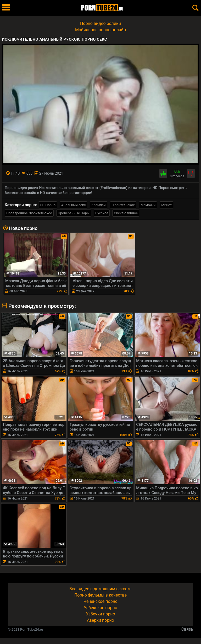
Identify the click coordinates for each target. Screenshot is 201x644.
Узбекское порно (100, 608)
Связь (187, 629)
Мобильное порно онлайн (100, 30)
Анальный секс (73, 205)
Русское (102, 213)
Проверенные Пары (74, 213)
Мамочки (148, 205)
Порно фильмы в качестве (100, 595)
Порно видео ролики (100, 23)
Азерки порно (100, 620)
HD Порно (48, 205)
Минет (166, 205)
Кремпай (98, 205)
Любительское (123, 205)
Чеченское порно (100, 601)
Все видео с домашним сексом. (100, 589)
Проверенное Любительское (29, 213)
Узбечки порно (100, 614)
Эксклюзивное (126, 213)
